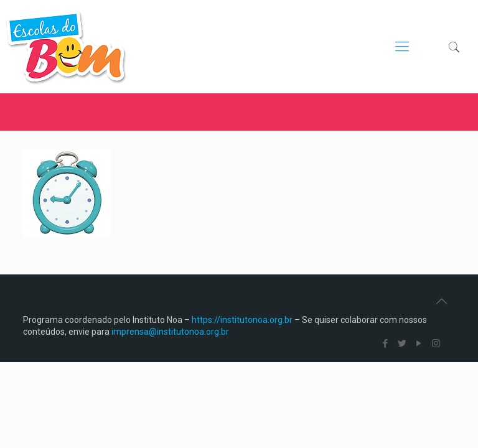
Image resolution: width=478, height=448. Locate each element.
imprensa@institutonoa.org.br (170, 332)
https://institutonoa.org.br (242, 320)
